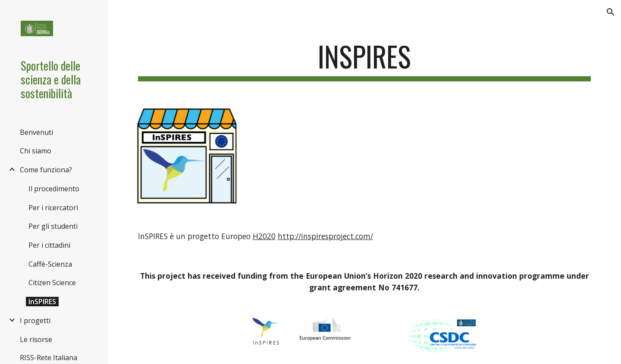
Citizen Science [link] (52, 283)
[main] (365, 61)
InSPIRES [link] (42, 302)
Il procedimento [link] (54, 189)
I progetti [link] (35, 320)
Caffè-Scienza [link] (50, 264)
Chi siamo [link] (36, 151)
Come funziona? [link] (46, 170)
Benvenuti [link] (36, 132)
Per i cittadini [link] (49, 245)
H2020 (264, 236)
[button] (611, 12)
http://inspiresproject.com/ (325, 236)
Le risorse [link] (36, 339)
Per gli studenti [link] (53, 226)
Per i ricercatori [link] (53, 208)
